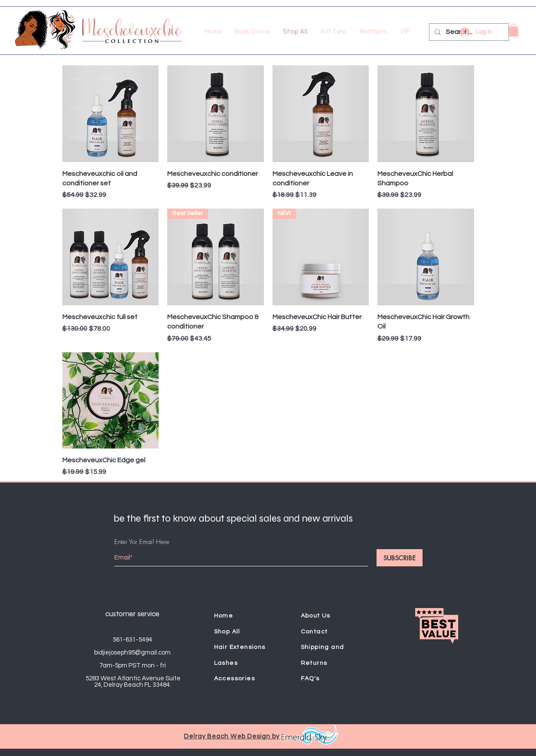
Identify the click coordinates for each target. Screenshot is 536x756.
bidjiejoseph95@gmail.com (132, 653)
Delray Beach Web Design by (232, 736)
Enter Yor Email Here (142, 542)
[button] (513, 30)
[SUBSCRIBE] (400, 558)
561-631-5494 (132, 640)
